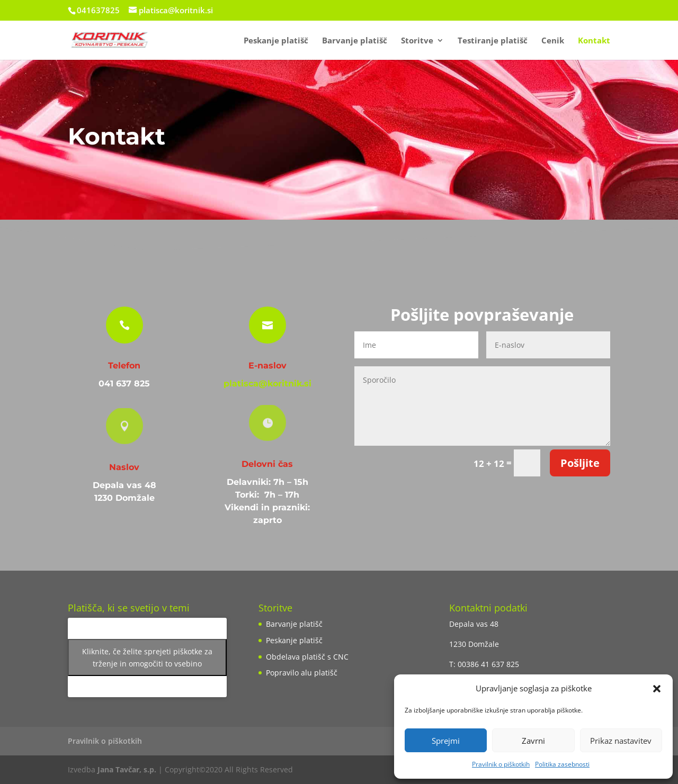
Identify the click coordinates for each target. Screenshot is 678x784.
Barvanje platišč (355, 41)
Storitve (417, 41)
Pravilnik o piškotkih (501, 764)
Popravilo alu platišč (302, 673)
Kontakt (594, 41)
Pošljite (580, 463)
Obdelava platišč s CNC (307, 657)
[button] (657, 689)
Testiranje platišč (493, 41)
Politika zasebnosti (562, 764)
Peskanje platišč (276, 41)
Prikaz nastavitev (621, 741)
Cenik (553, 41)
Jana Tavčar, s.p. (127, 769)
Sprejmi (446, 741)
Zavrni (533, 741)
